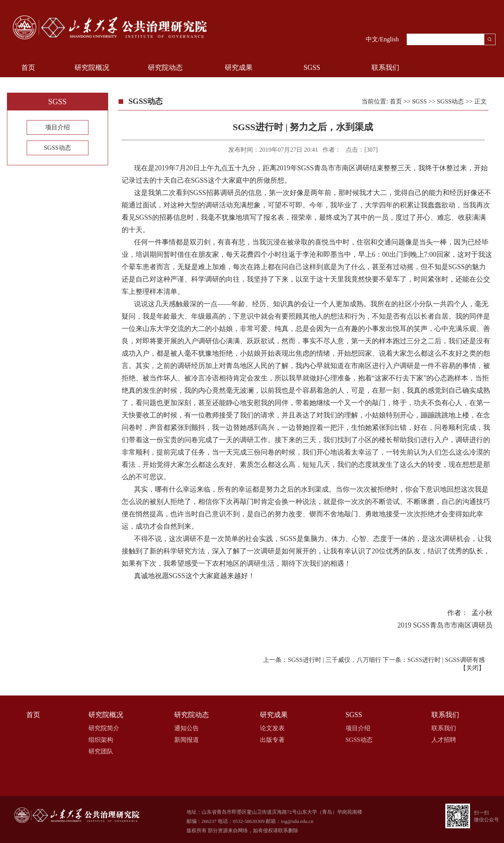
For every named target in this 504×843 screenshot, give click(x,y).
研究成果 (239, 68)
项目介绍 (58, 127)
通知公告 (187, 728)
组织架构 (101, 740)
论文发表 (272, 728)
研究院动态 (165, 68)
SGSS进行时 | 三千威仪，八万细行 (334, 660)
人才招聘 (444, 740)
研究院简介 (104, 728)
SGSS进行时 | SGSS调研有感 (446, 660)
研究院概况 (92, 68)
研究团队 (101, 751)
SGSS (312, 68)
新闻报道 (187, 740)
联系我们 (385, 68)
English (389, 39)
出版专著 (272, 740)
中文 (372, 39)
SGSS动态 (57, 148)
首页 (28, 68)
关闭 (472, 668)
